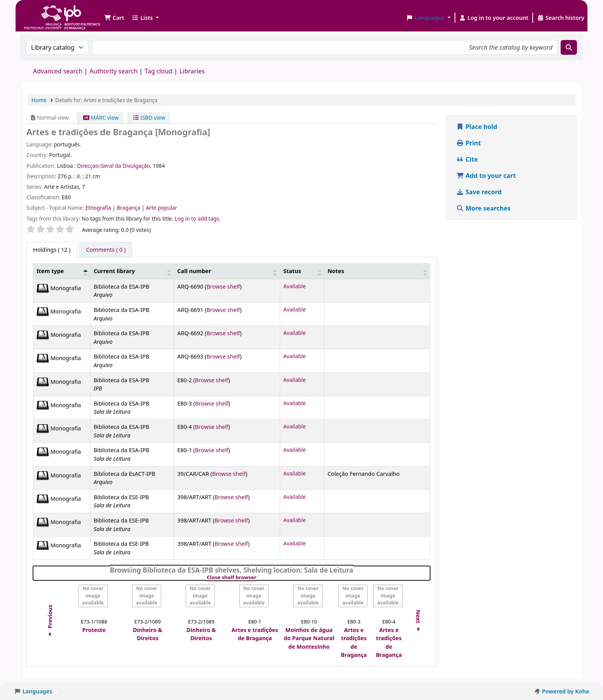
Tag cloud (159, 71)
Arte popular (161, 208)
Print (468, 143)
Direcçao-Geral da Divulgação (113, 166)
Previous (50, 622)
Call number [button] (194, 271)
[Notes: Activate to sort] (377, 271)
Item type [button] (50, 271)
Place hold (477, 127)
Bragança (129, 208)
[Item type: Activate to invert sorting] (62, 271)
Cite (467, 159)
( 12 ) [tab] (52, 250)
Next (418, 622)
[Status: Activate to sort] (302, 271)
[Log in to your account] (494, 18)
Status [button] (292, 271)
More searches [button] (484, 208)
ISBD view (149, 118)
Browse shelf (223, 286)
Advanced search (58, 71)
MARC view (101, 118)
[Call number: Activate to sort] (227, 271)
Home (39, 100)
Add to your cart (486, 176)
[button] (114, 18)
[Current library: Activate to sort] (132, 271)
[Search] (569, 47)
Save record (480, 192)
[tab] (106, 250)
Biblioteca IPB (43, 12)
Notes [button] (336, 271)
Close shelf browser (258, 578)
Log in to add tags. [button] (197, 219)
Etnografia (99, 208)
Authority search (113, 71)
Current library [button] (114, 271)
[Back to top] (580, 676)
